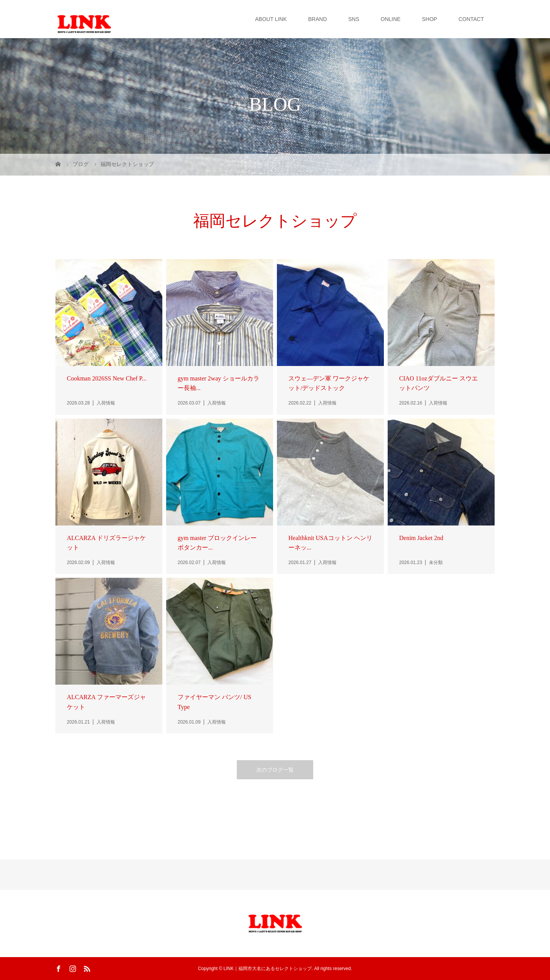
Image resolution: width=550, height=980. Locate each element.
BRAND (318, 19)
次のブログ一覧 (275, 770)
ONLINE (391, 19)
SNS (354, 19)
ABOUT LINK (271, 19)
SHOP (430, 19)
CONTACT (471, 19)
